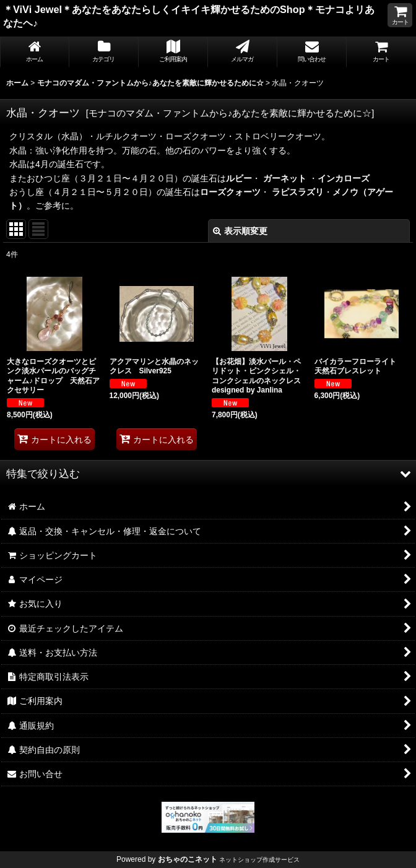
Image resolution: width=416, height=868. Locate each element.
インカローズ (344, 178)
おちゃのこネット (188, 859)
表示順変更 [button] (240, 231)
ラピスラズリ (298, 192)
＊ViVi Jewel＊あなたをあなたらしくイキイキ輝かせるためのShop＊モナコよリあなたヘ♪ (189, 16)
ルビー (239, 178)
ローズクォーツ (230, 192)
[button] (208, 474)
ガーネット (286, 178)
